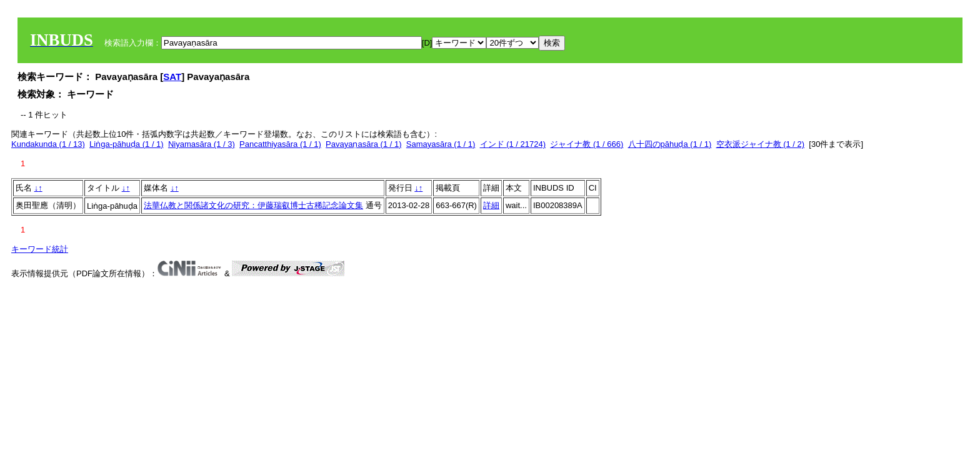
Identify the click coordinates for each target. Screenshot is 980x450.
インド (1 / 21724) (513, 144)
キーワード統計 (40, 249)
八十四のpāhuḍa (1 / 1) (670, 144)
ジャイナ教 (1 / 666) (587, 144)
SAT (172, 77)
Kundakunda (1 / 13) (48, 144)
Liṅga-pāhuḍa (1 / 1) (127, 144)
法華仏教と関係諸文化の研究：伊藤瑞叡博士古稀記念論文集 (253, 205)
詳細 (491, 205)
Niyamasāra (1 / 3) (202, 144)
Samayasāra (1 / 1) (441, 144)
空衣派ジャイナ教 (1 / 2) (761, 144)
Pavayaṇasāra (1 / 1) (363, 144)
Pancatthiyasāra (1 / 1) (280, 144)
